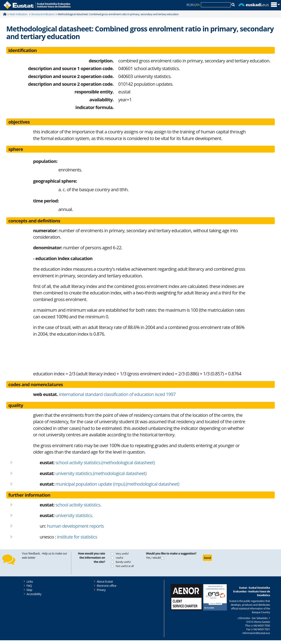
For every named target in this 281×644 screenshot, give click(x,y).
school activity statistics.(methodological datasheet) (105, 462)
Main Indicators (19, 14)
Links (30, 581)
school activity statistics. (78, 505)
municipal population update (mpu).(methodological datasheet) (117, 484)
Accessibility (34, 594)
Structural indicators (43, 14)
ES (188, 5)
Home (5, 14)
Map (29, 590)
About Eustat (105, 581)
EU (193, 5)
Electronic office (107, 586)
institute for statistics (77, 537)
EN (198, 5)
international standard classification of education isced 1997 (104, 394)
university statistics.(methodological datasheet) (101, 473)
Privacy (101, 590)
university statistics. (74, 515)
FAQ (29, 586)
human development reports (75, 526)
